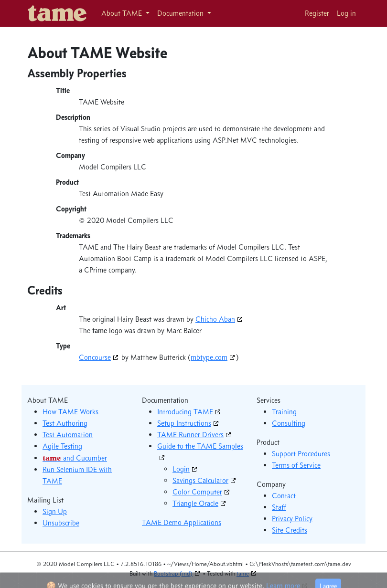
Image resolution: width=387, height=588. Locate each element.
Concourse (95, 357)
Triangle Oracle (195, 503)
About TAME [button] (123, 13)
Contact (284, 496)
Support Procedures (301, 454)
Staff (279, 507)
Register (317, 13)
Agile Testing (62, 446)
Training (284, 412)
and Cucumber (75, 458)
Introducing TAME (185, 412)
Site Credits (290, 530)
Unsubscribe (61, 523)
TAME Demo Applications (182, 522)
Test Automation (68, 435)
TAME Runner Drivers (190, 435)
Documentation (181, 13)
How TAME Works (70, 412)
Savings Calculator (200, 480)
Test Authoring (65, 423)
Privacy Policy (292, 519)
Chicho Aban (215, 319)
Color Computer (197, 492)
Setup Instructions (184, 423)
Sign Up (55, 511)
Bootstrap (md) (173, 573)
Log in (346, 13)
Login (181, 469)
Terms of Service (296, 465)
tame (243, 573)
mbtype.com (209, 357)
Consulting (289, 423)
